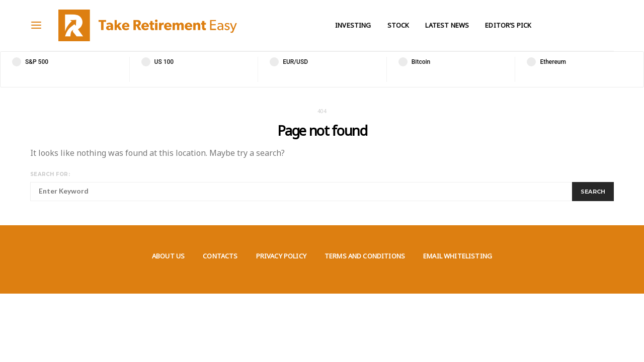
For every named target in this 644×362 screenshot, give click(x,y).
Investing (353, 25)
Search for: (50, 174)
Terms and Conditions (365, 256)
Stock (398, 25)
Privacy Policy (281, 256)
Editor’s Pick (508, 25)
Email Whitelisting (458, 256)
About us (168, 256)
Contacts (220, 256)
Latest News (447, 25)
